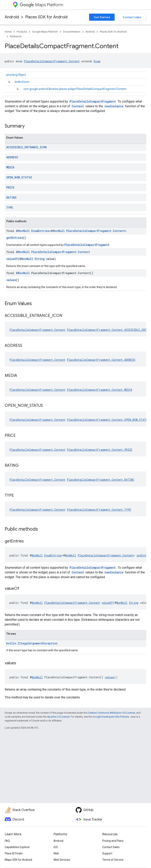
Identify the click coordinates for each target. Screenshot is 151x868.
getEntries (15, 238)
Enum (97, 61)
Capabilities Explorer (17, 847)
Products (22, 32)
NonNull (24, 231)
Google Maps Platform (45, 32)
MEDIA (10, 167)
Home (8, 32)
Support (107, 853)
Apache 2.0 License (58, 717)
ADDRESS (12, 157)
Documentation (72, 32)
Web (56, 853)
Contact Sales (111, 847)
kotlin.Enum (22, 82)
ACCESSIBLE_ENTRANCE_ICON (26, 147)
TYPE (10, 208)
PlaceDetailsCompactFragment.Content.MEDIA (99, 390)
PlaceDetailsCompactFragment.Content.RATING (100, 480)
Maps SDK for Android (18, 860)
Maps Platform (41, 5)
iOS (56, 847)
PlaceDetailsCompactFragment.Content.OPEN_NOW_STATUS (108, 420)
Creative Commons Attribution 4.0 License (111, 713)
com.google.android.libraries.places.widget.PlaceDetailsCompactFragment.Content (75, 89)
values (11, 280)
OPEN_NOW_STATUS (19, 177)
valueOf (12, 259)
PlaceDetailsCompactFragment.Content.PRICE (100, 450)
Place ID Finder (14, 853)
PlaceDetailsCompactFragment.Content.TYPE (99, 510)
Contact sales (132, 17)
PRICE (10, 187)
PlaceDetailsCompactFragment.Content (52, 61)
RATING (11, 197)
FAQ (7, 841)
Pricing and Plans (113, 841)
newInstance (114, 106)
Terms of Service (113, 860)
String (40, 259)
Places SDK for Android (46, 17)
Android (12, 17)
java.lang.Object (16, 75)
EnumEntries (40, 231)
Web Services (62, 860)
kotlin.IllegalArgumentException (32, 643)
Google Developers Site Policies (111, 717)
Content (78, 106)
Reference (16, 36)
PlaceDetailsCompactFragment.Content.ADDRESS (101, 360)
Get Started (102, 17)
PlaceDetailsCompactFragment (93, 101)
